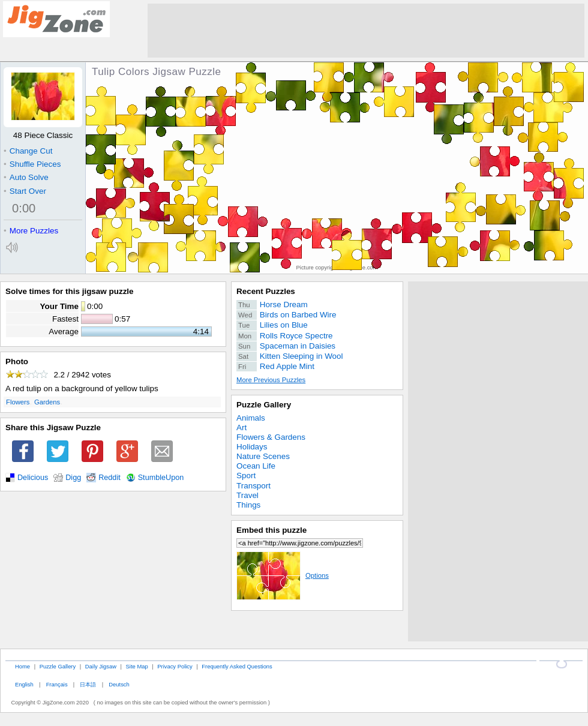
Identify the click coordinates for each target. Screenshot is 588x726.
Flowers (18, 402)
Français (57, 684)
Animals (251, 418)
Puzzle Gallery (264, 405)
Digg (73, 478)
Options (283, 575)
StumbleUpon (161, 478)
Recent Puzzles (266, 291)
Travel (247, 495)
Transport (253, 486)
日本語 (88, 684)
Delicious (33, 478)
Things (248, 505)
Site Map (137, 666)
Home (22, 666)
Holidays (252, 447)
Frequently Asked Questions (237, 666)
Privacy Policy (175, 666)
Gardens (47, 402)
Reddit (109, 478)
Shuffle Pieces (32, 164)
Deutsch (119, 684)
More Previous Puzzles (271, 380)
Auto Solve (26, 177)
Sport (246, 475)
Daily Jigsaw (101, 666)
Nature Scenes (263, 456)
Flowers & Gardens (271, 437)
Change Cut (28, 151)
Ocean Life (256, 466)
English (24, 684)
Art (241, 427)
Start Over (25, 191)
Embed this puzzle (271, 530)
